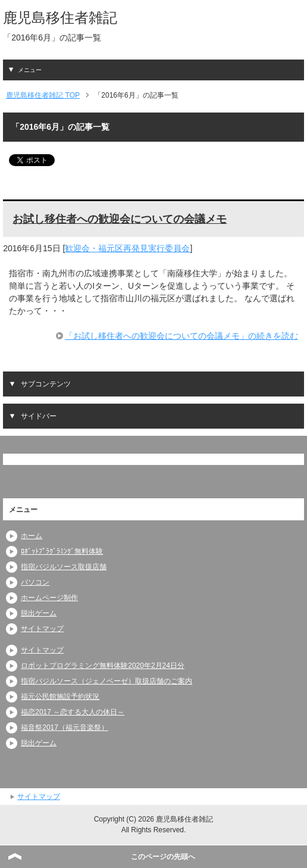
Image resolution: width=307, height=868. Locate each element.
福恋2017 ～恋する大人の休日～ (73, 712)
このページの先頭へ (163, 857)
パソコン (35, 582)
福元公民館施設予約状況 (60, 697)
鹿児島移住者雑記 (60, 18)
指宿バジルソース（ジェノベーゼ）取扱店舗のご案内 (106, 681)
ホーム (32, 536)
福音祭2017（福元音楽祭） (65, 728)
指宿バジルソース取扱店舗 (64, 567)
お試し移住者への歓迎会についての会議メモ (120, 219)
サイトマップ (42, 629)
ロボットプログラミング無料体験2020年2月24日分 (103, 666)
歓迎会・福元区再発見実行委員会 (127, 248)
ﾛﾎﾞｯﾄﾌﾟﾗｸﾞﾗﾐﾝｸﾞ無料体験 (62, 551)
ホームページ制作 (49, 598)
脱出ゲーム (39, 613)
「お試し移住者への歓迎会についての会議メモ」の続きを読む (181, 336)
